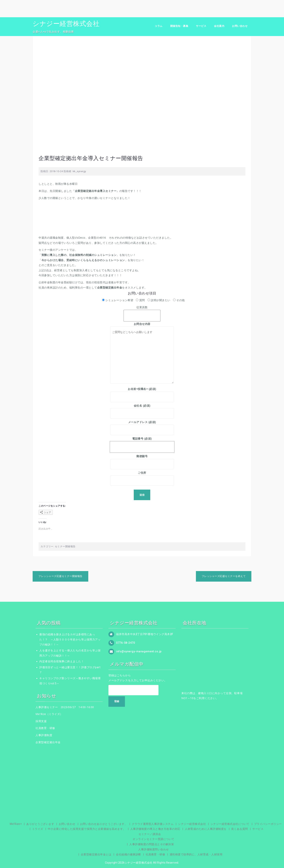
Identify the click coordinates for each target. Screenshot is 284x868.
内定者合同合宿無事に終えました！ (62, 661)
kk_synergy (79, 171)
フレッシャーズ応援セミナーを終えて (224, 576)
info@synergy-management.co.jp (139, 651)
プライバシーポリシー (268, 824)
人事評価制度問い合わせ (154, 849)
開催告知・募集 (179, 26)
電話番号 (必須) (142, 443)
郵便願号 (142, 460)
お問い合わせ (240, 26)
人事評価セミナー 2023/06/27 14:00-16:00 (65, 707)
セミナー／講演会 (150, 834)
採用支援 (41, 721)
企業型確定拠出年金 (48, 742)
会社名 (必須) (142, 409)
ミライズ (38, 829)
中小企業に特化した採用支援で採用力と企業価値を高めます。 (87, 829)
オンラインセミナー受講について (154, 839)
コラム (159, 26)
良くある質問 (240, 829)
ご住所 (142, 477)
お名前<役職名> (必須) (142, 393)
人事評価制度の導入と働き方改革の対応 (155, 829)
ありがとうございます (40, 824)
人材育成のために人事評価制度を (206, 829)
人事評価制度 (44, 735)
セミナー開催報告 (65, 546)
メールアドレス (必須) (142, 426)
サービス (201, 26)
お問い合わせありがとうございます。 (104, 824)
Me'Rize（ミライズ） (49, 714)
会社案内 (219, 26)
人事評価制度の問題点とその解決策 (152, 844)
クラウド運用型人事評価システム (153, 824)
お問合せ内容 (142, 326)
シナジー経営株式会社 (66, 24)
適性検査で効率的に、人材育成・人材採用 (196, 854)
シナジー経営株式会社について (230, 824)
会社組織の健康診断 (128, 854)
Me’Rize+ (16, 824)
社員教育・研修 (45, 728)
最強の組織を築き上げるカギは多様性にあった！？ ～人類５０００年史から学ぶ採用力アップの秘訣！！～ (70, 639)
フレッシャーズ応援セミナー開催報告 (60, 576)
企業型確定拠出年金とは (96, 854)
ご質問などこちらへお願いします (142, 355)
